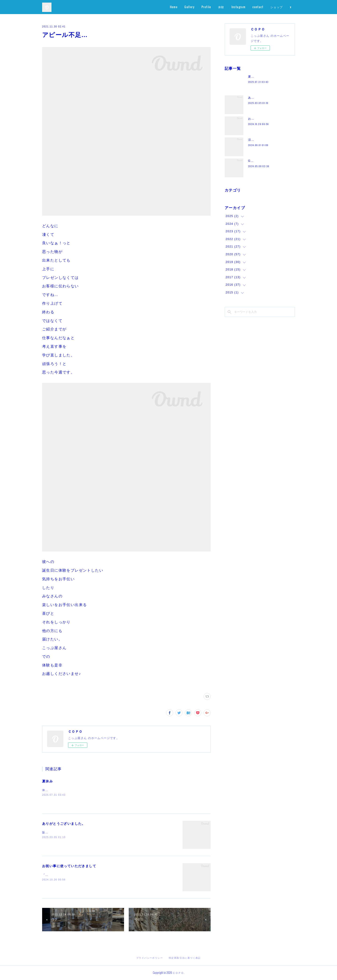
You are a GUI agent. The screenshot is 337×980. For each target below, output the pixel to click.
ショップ (277, 7)
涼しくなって (257, 140)
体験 (221, 7)
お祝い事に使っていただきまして (69, 866)
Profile (206, 7)
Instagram (239, 7)
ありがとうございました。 (64, 824)
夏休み (48, 781)
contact (258, 7)
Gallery (189, 7)
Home (174, 7)
